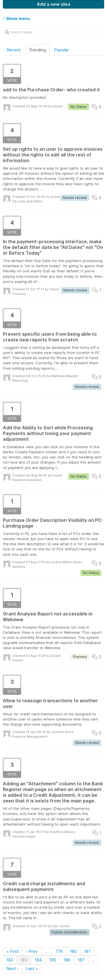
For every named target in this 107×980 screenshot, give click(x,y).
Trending (37, 50)
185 (53, 960)
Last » (32, 968)
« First (13, 951)
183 (24, 960)
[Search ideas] (53, 32)
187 (81, 960)
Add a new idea (53, 4)
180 (73, 951)
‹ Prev (32, 951)
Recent (14, 50)
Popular (61, 50)
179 (59, 951)
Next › (12, 968)
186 (67, 960)
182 (10, 960)
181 (87, 951)
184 (38, 960)
